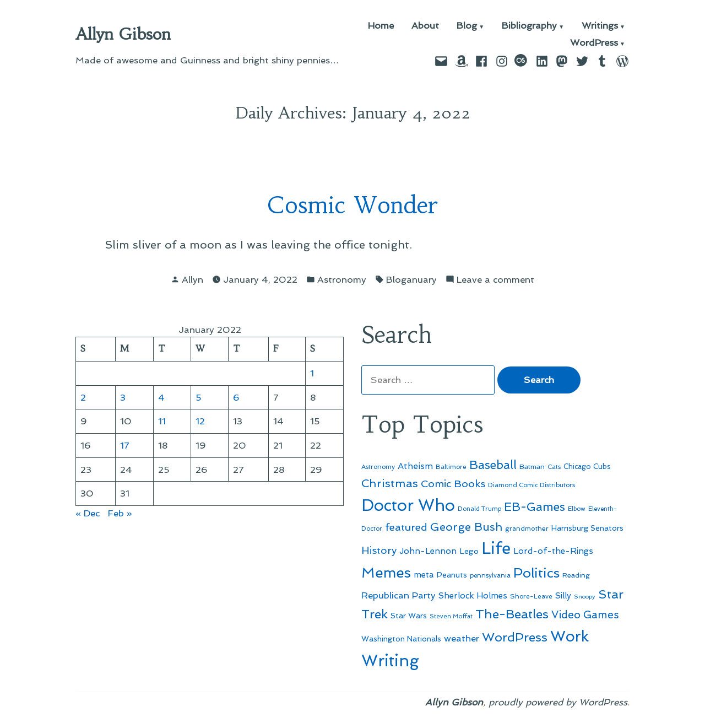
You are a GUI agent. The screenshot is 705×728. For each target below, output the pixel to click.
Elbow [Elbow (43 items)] (577, 509)
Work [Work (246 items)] (570, 636)
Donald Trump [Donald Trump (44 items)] (479, 509)
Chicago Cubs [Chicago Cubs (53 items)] (587, 467)
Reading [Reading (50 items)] (576, 575)
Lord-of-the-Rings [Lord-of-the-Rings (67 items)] (553, 551)
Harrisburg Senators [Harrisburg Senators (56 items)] (587, 528)
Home (381, 26)
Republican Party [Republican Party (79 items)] (398, 595)
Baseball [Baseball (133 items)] (493, 465)
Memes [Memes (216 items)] (386, 573)
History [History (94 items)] (379, 550)
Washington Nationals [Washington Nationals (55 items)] (401, 639)
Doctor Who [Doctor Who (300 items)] (408, 505)
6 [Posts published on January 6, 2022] (236, 397)
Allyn (192, 279)
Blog (467, 26)
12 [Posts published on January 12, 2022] (200, 421)
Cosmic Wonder (352, 205)
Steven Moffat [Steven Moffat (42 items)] (451, 616)
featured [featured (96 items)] (406, 527)
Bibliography (529, 26)
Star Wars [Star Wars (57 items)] (409, 616)
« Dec (88, 513)
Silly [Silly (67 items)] (563, 596)
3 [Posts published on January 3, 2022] (123, 397)
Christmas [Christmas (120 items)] (390, 483)
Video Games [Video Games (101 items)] (585, 615)
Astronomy (342, 279)
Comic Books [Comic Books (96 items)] (453, 484)
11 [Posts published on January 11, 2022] (162, 421)
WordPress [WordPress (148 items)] (515, 637)
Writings (600, 26)
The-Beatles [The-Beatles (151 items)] (512, 614)
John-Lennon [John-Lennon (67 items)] (428, 551)
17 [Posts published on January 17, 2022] (125, 445)
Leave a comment (495, 280)
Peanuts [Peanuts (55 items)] (452, 575)
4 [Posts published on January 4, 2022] (161, 397)
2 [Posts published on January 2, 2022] (83, 397)
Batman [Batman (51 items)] (532, 467)
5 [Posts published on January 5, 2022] (199, 397)
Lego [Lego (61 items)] (469, 551)
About (425, 26)
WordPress (594, 43)
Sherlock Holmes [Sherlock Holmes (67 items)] (473, 596)
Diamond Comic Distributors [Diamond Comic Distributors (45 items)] (532, 485)
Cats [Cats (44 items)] (554, 467)
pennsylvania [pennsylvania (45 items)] (490, 575)
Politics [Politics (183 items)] (536, 573)
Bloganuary (411, 279)
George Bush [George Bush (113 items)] (466, 527)
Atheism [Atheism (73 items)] (415, 466)
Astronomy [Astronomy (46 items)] (378, 467)
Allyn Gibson (123, 34)
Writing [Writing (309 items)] (390, 661)
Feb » (120, 513)
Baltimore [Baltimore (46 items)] (451, 467)
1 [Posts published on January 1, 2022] (312, 373)
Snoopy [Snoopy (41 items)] (585, 597)
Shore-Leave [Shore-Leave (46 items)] (531, 596)
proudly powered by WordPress (558, 702)
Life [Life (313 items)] (496, 548)
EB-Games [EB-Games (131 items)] (535, 507)
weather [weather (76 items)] (462, 638)
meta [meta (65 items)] (424, 575)
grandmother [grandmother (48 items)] (527, 529)
